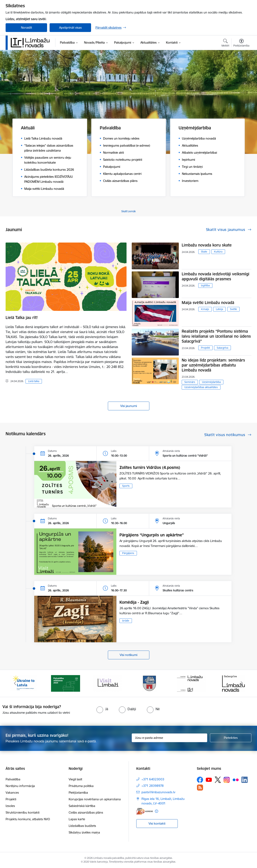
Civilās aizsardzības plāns (86, 812)
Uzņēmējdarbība (211, 382)
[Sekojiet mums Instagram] (227, 780)
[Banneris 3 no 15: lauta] (107, 683)
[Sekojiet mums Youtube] (209, 780)
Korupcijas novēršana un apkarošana (95, 799)
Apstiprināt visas (70, 28)
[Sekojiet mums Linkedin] (245, 780)
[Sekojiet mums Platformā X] (218, 780)
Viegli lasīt (75, 779)
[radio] (102, 709)
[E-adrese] (145, 811)
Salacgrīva (222, 348)
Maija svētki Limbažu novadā (208, 303)
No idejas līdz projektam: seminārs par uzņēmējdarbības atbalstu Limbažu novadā (213, 365)
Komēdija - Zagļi (134, 602)
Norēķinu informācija (20, 786)
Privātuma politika (81, 786)
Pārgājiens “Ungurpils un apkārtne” (152, 535)
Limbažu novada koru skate (207, 245)
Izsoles (10, 806)
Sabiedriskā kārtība (82, 806)
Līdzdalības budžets (82, 826)
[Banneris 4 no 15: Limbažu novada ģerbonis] (150, 683)
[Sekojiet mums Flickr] (236, 780)
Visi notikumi (128, 655)
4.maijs (205, 309)
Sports (126, 486)
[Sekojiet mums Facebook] (200, 780)
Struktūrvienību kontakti (23, 812)
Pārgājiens (128, 553)
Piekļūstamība (78, 793)
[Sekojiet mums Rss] (200, 788)
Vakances (12, 793)
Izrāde (126, 621)
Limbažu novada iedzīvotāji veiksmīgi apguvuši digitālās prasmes (216, 276)
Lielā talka (34, 381)
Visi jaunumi (129, 406)
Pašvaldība (13, 779)
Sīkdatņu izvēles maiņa (84, 832)
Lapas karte (77, 819)
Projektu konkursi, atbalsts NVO (28, 819)
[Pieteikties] (231, 738)
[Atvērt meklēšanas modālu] (225, 43)
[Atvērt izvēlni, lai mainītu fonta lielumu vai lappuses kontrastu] (241, 43)
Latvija (219, 309)
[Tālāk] (242, 683)
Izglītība (205, 285)
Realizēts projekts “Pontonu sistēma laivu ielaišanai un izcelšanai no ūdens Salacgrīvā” (216, 336)
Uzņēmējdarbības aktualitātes (201, 387)
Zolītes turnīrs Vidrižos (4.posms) (150, 467)
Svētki (233, 309)
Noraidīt (26, 28)
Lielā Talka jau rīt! (22, 318)
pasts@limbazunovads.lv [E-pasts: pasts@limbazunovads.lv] (158, 792)
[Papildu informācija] (157, 811)
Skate (204, 252)
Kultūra (218, 252)
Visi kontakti (157, 823)
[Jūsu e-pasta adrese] (170, 738)
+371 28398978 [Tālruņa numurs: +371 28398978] (153, 786)
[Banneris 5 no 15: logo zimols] (191, 683)
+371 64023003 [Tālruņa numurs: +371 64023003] (153, 779)
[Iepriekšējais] (15, 683)
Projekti (205, 348)
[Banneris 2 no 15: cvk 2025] (66, 683)
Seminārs (190, 382)
